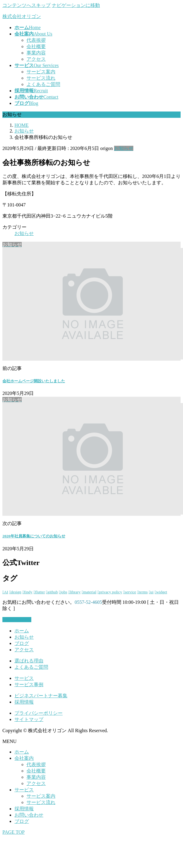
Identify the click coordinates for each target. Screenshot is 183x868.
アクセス (36, 59)
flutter (40, 592)
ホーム (22, 631)
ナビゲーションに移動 (76, 5)
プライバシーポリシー (39, 713)
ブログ (22, 643)
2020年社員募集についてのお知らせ (34, 536)
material (90, 592)
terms (143, 592)
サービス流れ (41, 78)
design (16, 592)
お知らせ (124, 148)
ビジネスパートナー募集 (41, 696)
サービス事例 (29, 685)
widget (162, 592)
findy (28, 592)
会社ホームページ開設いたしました (34, 381)
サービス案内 (41, 72)
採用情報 (24, 702)
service (130, 592)
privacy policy (111, 592)
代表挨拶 (36, 40)
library (75, 592)
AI (6, 592)
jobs (64, 592)
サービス (24, 678)
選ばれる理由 (29, 661)
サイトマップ (29, 719)
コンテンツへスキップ (26, 5)
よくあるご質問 (43, 84)
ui (152, 592)
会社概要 (36, 46)
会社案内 (24, 758)
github (53, 592)
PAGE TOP (14, 832)
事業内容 (36, 53)
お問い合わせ (29, 815)
